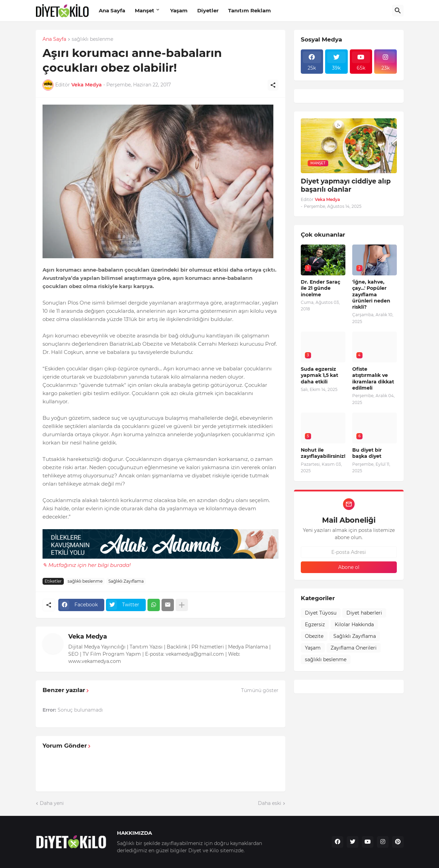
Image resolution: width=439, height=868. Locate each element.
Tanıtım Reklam (250, 10)
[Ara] (398, 11)
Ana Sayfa (112, 10)
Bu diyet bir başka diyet (367, 453)
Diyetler (208, 10)
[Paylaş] (273, 85)
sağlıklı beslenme (92, 39)
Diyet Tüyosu (321, 613)
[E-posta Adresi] (349, 552)
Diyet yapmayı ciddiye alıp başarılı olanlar (346, 186)
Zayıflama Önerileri (354, 648)
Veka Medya (88, 637)
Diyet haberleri (364, 613)
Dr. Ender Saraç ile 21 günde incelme (321, 288)
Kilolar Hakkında (354, 625)
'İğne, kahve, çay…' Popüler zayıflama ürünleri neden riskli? (371, 294)
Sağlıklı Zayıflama (126, 581)
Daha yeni (52, 803)
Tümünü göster (260, 690)
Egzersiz (315, 625)
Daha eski (270, 803)
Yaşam (179, 10)
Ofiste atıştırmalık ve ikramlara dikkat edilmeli (373, 378)
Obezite (314, 636)
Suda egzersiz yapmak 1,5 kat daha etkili (319, 375)
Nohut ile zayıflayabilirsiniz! (323, 453)
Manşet (145, 10)
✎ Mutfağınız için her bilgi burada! (87, 565)
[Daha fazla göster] (182, 605)
